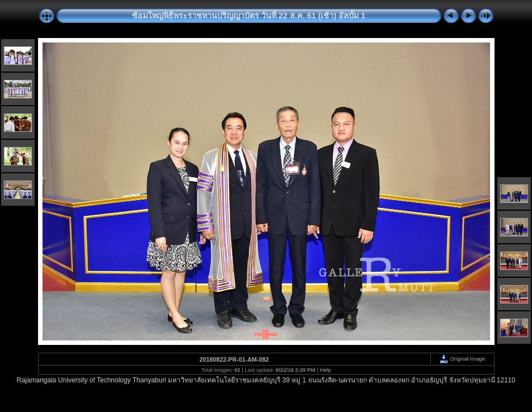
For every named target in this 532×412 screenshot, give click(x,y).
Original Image (462, 359)
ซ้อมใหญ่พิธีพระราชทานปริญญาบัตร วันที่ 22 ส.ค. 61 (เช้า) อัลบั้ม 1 (249, 16)
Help (326, 370)
